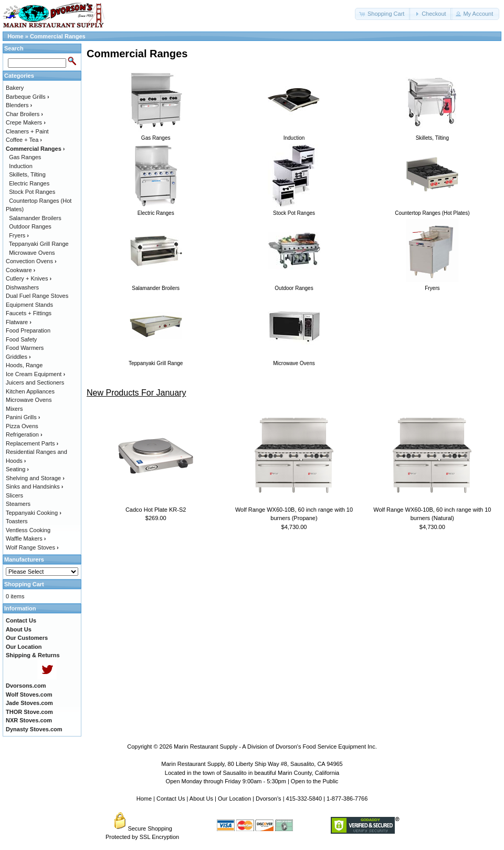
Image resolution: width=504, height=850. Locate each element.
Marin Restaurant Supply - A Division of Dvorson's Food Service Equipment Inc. (275, 747)
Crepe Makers (26, 122)
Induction (21, 166)
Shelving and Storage (35, 478)
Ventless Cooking (28, 530)
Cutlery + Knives (29, 278)
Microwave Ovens (32, 253)
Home (15, 36)
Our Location (234, 799)
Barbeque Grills (28, 97)
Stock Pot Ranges (32, 192)
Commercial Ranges (58, 36)
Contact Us (171, 799)
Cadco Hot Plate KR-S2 (156, 510)
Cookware (20, 270)
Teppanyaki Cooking (34, 513)
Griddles (18, 357)
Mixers (14, 409)
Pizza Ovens (22, 426)
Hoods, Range (24, 365)
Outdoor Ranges (30, 226)
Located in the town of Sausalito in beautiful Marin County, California (252, 773)
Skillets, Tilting (27, 174)
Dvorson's (269, 799)
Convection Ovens (31, 261)
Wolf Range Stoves (32, 547)
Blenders (19, 105)
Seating (17, 469)
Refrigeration (24, 434)
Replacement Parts (32, 443)
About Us (201, 799)
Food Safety (21, 339)
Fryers (19, 235)
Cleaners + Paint (27, 131)
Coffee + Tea (24, 140)
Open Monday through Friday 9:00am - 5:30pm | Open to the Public (252, 781)
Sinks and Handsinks (34, 486)
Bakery (15, 88)
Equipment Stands (29, 305)
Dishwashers (22, 287)
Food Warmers (25, 348)
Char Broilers (24, 114)
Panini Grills (23, 417)
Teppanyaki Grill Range (39, 244)
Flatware (19, 322)
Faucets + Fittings (29, 313)
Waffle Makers (26, 538)
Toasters (17, 521)
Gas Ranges (25, 157)
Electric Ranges (29, 183)
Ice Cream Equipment (35, 374)
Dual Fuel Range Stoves (37, 296)
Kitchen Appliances (30, 391)
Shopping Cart (24, 584)
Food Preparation (28, 330)
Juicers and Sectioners (35, 382)
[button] (383, 14)
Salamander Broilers (35, 218)
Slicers (14, 495)
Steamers (18, 504)
